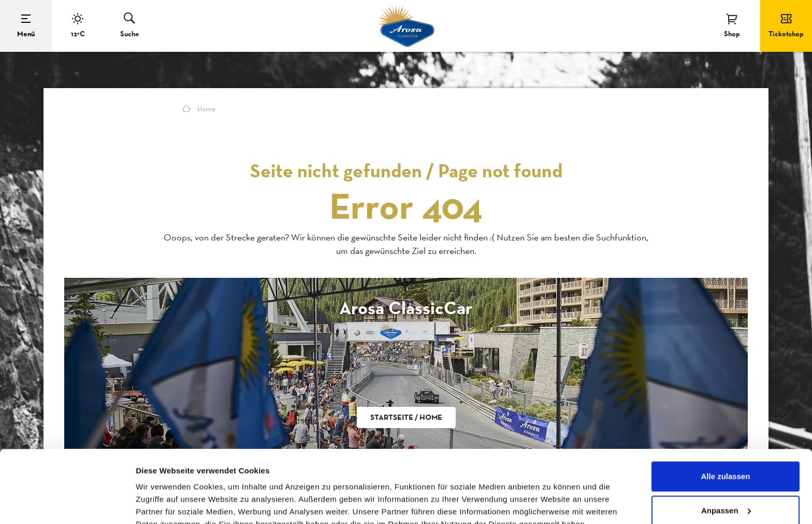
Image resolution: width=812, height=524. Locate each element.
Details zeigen (162, 504)
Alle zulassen (725, 427)
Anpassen (726, 461)
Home (199, 109)
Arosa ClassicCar (406, 308)
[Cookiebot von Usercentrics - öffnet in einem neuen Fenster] (67, 504)
